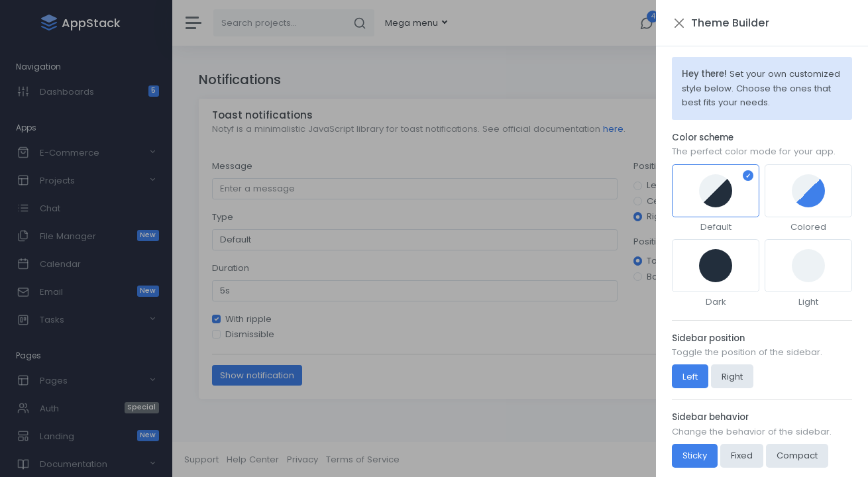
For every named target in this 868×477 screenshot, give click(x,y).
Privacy (302, 459)
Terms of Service (363, 459)
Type (223, 217)
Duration (231, 268)
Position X (654, 166)
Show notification (257, 375)
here (613, 129)
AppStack (835, 459)
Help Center (253, 459)
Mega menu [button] (413, 23)
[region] (86, 238)
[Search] (280, 23)
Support (201, 459)
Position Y (654, 241)
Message (232, 166)
